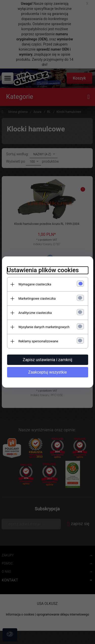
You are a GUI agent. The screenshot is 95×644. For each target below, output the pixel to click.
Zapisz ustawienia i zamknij (48, 360)
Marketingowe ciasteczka (37, 298)
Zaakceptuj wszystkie (47, 372)
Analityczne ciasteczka (35, 313)
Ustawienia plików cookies (43, 270)
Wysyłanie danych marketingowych (44, 327)
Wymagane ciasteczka (35, 284)
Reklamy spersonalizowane (38, 341)
